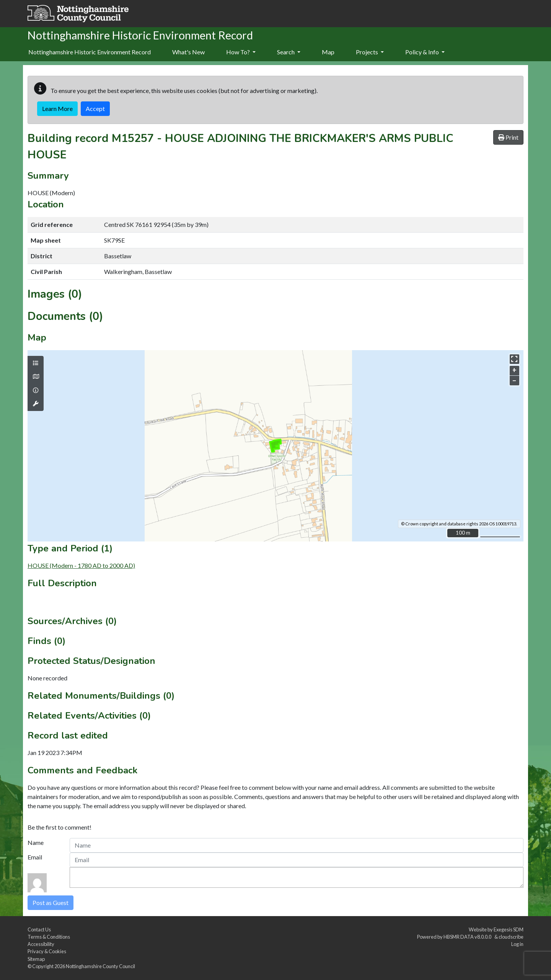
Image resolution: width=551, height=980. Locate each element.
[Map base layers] (36, 377)
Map (328, 52)
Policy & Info (425, 52)
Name (36, 842)
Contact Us (39, 929)
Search (289, 52)
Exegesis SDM (509, 929)
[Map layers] (36, 363)
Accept (95, 108)
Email (35, 857)
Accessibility (41, 944)
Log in (517, 944)
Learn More (57, 108)
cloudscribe (511, 937)
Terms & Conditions (49, 937)
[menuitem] (188, 52)
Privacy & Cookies (47, 951)
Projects (370, 52)
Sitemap (36, 959)
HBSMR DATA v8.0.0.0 (468, 937)
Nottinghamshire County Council (100, 966)
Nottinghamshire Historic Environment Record (90, 52)
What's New (188, 52)
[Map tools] (36, 404)
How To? (241, 52)
